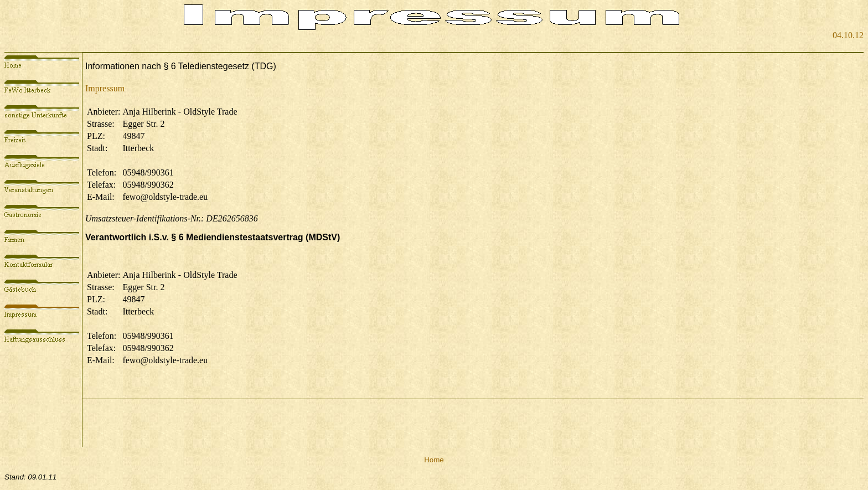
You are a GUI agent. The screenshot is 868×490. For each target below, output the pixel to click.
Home (434, 460)
